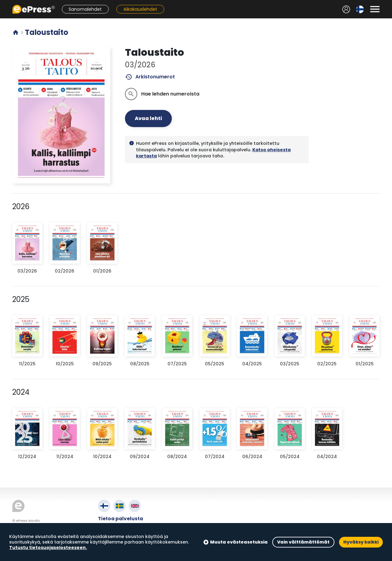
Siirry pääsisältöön (3, 3)
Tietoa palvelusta (121, 519)
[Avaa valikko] (375, 9)
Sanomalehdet (85, 9)
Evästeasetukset (119, 540)
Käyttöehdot (114, 526)
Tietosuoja (112, 533)
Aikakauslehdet (140, 9)
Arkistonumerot (150, 77)
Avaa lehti (148, 118)
